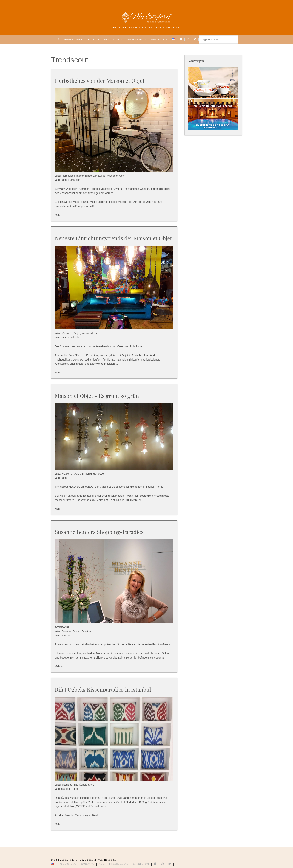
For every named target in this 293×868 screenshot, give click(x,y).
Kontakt (88, 864)
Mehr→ (59, 215)
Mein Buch (159, 39)
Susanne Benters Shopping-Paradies (99, 532)
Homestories (73, 39)
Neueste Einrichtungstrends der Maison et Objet (113, 238)
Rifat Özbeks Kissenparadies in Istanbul (103, 689)
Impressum (141, 864)
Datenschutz (119, 864)
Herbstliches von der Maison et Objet (100, 80)
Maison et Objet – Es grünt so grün (97, 396)
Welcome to (68, 864)
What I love (113, 39)
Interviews (137, 39)
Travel (93, 39)
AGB (102, 864)
